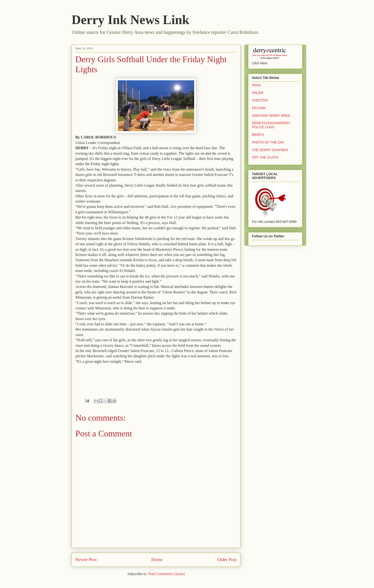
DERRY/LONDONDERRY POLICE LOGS (271, 125)
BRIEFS (258, 135)
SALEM (257, 93)
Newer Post (86, 560)
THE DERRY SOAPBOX (270, 150)
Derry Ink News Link (130, 20)
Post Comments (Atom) (166, 574)
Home (157, 560)
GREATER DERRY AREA (271, 116)
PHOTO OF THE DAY (268, 142)
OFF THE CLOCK (265, 157)
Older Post (227, 560)
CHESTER (260, 100)
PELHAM (259, 108)
